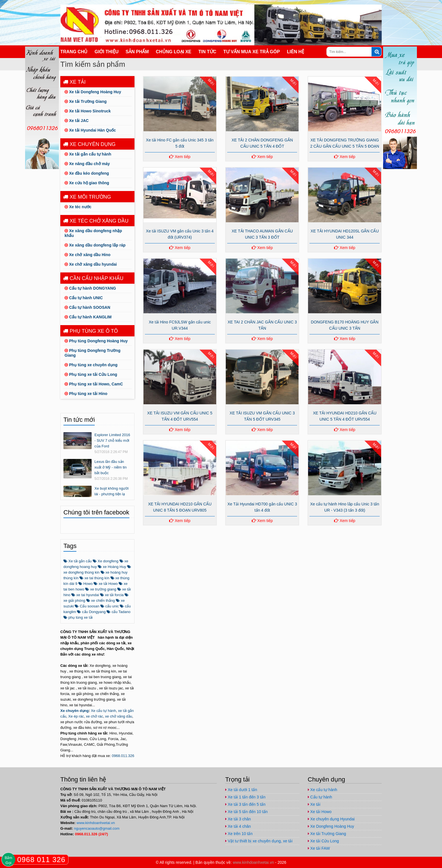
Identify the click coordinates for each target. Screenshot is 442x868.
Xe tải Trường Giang (86, 101)
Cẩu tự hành (320, 797)
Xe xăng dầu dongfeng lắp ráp (95, 245)
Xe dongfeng (106, 561)
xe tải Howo (106, 584)
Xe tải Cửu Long (323, 841)
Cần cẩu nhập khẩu (93, 278)
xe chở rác (95, 716)
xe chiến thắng (101, 601)
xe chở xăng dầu (119, 716)
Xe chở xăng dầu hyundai (91, 264)
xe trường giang (101, 589)
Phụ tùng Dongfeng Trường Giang (92, 353)
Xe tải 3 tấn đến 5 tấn (245, 804)
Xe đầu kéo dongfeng (87, 173)
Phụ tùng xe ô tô (90, 331)
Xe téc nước (78, 207)
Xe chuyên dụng (89, 144)
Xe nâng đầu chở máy (87, 164)
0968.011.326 (123, 756)
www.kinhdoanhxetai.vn (96, 823)
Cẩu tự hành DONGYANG (90, 288)
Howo (86, 584)
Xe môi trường (87, 197)
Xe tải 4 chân (238, 826)
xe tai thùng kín (94, 578)
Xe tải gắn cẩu (78, 561)
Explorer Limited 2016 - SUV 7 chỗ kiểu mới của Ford (112, 440)
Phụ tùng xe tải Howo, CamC (94, 384)
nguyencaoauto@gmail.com (376, 5)
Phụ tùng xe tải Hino (86, 394)
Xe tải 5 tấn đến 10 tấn (247, 812)
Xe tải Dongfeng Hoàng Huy (93, 92)
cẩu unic (110, 606)
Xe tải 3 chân (238, 819)
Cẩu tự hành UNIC (84, 298)
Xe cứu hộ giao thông (87, 183)
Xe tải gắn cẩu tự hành (88, 154)
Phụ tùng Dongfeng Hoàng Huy (96, 341)
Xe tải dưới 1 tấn (241, 790)
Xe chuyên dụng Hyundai (331, 819)
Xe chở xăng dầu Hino (88, 255)
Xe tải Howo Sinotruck (88, 111)
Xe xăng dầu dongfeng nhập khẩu (93, 233)
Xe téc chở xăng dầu (96, 221)
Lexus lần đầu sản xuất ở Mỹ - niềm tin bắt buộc (111, 467)
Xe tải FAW (319, 848)
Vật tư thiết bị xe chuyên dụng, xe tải (259, 841)
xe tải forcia (112, 595)
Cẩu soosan (87, 606)
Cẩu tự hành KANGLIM (88, 317)
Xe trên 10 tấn (239, 834)
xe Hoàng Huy (112, 567)
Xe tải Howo (320, 812)
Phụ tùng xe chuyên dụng (91, 365)
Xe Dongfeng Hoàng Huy (331, 826)
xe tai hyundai (85, 595)
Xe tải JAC (77, 121)
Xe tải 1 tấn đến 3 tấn (245, 797)
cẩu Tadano (118, 612)
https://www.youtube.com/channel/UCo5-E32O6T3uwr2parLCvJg (365, 5)
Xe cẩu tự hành (103, 711)
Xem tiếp (180, 157)
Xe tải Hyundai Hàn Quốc (90, 130)
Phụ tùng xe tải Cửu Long (91, 374)
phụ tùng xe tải (78, 617)
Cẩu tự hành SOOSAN (87, 307)
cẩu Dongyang (91, 612)
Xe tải (74, 82)
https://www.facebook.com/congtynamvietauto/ (342, 5)
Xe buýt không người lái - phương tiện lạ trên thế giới (111, 494)
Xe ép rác (76, 716)
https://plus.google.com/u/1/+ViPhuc (353, 5)
